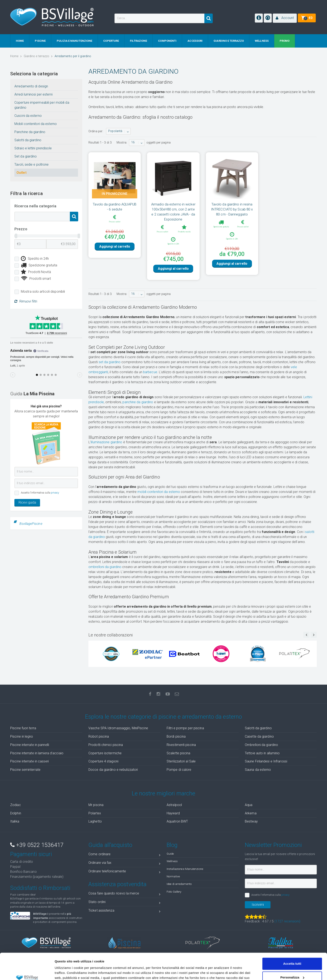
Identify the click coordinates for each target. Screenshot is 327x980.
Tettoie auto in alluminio (262, 760)
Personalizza (292, 955)
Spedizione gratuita (39, 265)
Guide (170, 861)
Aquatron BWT (177, 828)
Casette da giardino (259, 744)
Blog (172, 852)
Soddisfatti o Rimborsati (40, 895)
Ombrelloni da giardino (261, 752)
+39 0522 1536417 (37, 852)
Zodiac (16, 812)
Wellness (172, 868)
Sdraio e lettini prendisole (33, 148)
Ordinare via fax (124, 871)
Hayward (173, 820)
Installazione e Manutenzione (185, 876)
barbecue (150, 379)
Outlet (21, 173)
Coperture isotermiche (105, 760)
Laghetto (95, 828)
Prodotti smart (36, 279)
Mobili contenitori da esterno (36, 124)
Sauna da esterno (258, 777)
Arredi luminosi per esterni (33, 94)
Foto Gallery (174, 899)
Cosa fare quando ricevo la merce (124, 901)
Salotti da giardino (28, 140)
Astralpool (174, 812)
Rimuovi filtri (26, 301)
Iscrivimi (258, 912)
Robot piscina (99, 744)
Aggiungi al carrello (115, 254)
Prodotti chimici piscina (106, 752)
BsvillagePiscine (31, 524)
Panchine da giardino (30, 132)
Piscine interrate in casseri (30, 768)
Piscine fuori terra (23, 735)
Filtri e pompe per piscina (185, 735)
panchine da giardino (138, 409)
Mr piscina (96, 812)
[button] (285, 18)
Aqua (249, 812)
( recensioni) (287, 928)
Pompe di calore (179, 777)
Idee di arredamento (179, 891)
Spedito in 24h (35, 259)
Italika (15, 828)
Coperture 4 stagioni (103, 768)
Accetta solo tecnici (292, 968)
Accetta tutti (292, 941)
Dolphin (16, 820)
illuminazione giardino (106, 449)
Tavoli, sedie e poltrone (31, 164)
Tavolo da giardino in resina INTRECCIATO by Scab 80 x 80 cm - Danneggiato (232, 209)
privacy (55, 493)
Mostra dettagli (66, 972)
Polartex (95, 820)
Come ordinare (124, 862)
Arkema (251, 820)
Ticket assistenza (124, 918)
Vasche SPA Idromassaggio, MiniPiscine (118, 735)
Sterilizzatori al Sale (181, 768)
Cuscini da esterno (28, 116)
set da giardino (110, 369)
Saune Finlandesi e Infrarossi (266, 768)
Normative (173, 883)
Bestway (251, 828)
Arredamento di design (31, 86)
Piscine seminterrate (25, 777)
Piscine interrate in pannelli (30, 752)
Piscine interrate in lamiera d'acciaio (37, 760)
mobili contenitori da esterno (159, 499)
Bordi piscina (176, 744)
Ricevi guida (27, 502)
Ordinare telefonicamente (124, 879)
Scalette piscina (179, 760)
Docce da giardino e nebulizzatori (113, 777)
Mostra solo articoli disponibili (43, 292)
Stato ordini (124, 910)
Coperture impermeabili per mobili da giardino (42, 105)
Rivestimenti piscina (181, 752)
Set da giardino (26, 156)
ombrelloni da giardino (105, 574)
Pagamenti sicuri (31, 861)
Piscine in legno (22, 744)
